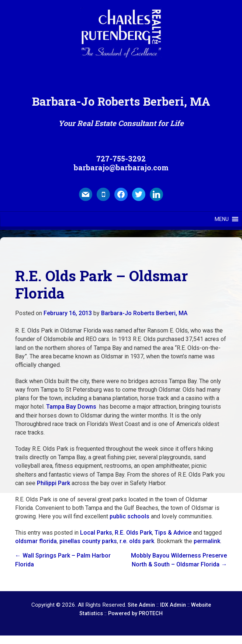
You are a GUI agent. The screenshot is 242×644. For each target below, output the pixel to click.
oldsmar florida (36, 541)
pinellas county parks (88, 541)
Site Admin (141, 605)
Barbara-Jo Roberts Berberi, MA (144, 313)
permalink (207, 541)
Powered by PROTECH (135, 614)
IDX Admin (173, 605)
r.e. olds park (137, 541)
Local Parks (96, 533)
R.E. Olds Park (133, 533)
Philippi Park (53, 483)
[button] (222, 219)
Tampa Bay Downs (71, 407)
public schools (129, 516)
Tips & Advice (173, 533)
